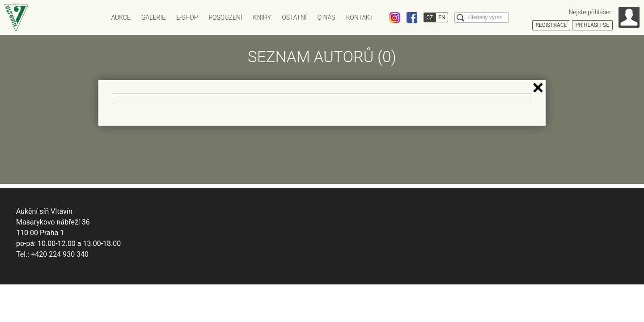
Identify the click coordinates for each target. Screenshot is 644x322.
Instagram (395, 17)
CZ (430, 17)
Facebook (412, 17)
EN (442, 17)
